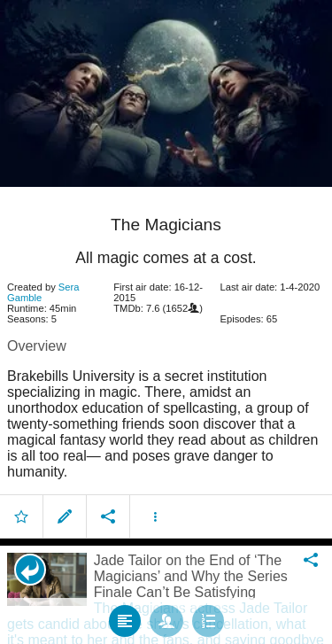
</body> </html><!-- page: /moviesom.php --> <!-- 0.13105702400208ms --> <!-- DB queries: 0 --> (166, 322)
